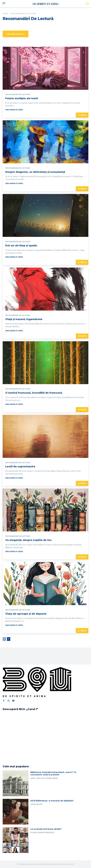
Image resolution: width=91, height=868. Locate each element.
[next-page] (9, 639)
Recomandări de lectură (18, 95)
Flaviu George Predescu (42, 833)
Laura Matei (36, 804)
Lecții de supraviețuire (20, 467)
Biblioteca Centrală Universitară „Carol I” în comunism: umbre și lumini (53, 773)
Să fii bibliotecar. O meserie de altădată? (52, 801)
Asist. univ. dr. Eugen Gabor (44, 778)
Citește (82, 115)
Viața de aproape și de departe (26, 614)
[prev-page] (4, 639)
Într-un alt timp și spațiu (21, 246)
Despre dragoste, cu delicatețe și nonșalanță (35, 172)
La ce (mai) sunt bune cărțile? (46, 829)
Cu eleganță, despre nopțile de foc (28, 540)
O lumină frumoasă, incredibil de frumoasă (34, 393)
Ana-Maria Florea (14, 110)
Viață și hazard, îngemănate (24, 319)
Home (5, 14)
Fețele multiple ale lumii (22, 98)
